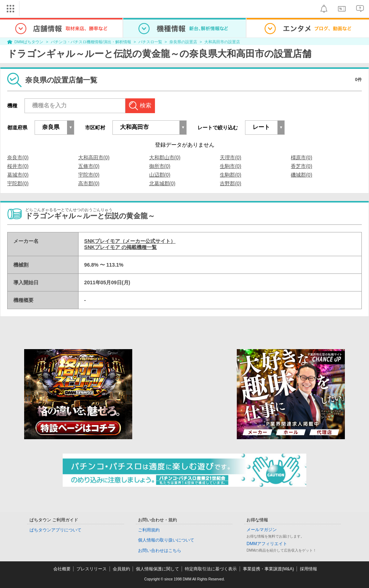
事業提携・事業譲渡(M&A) (268, 569)
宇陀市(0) (89, 175)
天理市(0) (230, 157)
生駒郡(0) (230, 175)
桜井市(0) (18, 166)
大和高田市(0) (94, 157)
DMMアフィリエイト (267, 544)
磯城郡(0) (301, 175)
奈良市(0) (18, 157)
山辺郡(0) (160, 175)
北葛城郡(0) (162, 183)
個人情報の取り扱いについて (166, 540)
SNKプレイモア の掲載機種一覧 (121, 247)
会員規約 (121, 569)
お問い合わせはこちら (160, 551)
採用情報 (308, 569)
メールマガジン (262, 530)
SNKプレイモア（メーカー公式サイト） (130, 241)
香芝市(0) (301, 166)
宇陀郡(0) (18, 183)
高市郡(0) (89, 183)
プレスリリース (92, 569)
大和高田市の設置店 (222, 42)
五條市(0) (89, 166)
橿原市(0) (301, 157)
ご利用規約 (149, 530)
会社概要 (62, 569)
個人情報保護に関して (157, 569)
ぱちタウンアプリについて (55, 530)
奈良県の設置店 (183, 42)
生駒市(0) (230, 166)
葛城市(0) (18, 175)
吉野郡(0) (230, 183)
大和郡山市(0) (165, 157)
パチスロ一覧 (150, 42)
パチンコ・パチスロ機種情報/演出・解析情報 (91, 42)
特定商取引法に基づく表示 (211, 569)
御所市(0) (160, 166)
